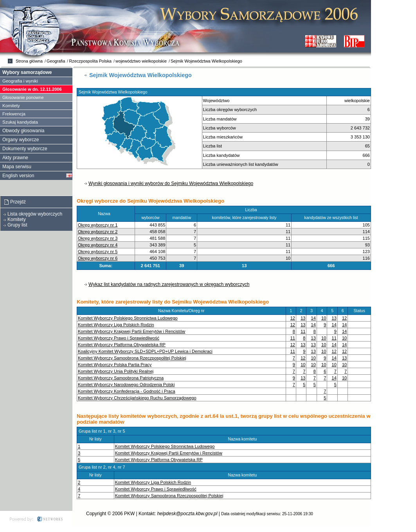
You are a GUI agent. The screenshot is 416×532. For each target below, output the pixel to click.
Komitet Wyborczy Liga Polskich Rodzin (116, 325)
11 (303, 331)
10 (324, 318)
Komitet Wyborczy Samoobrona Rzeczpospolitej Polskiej (132, 358)
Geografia (56, 61)
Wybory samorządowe (27, 72)
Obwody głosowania (23, 131)
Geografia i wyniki (20, 81)
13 (303, 318)
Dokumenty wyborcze (25, 149)
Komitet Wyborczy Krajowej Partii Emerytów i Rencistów (131, 331)
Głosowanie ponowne (23, 97)
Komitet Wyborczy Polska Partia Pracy (115, 365)
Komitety (11, 106)
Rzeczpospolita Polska (90, 61)
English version (18, 176)
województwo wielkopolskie (141, 61)
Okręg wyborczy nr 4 (98, 245)
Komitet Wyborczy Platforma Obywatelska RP (122, 345)
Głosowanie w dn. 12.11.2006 (32, 89)
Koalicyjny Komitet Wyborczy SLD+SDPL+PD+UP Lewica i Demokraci (145, 351)
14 (313, 318)
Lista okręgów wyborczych (35, 214)
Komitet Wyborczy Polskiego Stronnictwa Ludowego (128, 318)
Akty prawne (15, 158)
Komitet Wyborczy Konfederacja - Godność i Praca (127, 391)
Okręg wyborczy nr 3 (98, 238)
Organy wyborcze (21, 140)
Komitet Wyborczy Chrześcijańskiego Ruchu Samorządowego (137, 398)
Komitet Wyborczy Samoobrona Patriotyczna (121, 378)
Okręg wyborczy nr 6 (98, 258)
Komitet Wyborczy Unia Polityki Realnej (116, 371)
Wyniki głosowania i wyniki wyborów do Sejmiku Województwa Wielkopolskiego (171, 183)
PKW (129, 514)
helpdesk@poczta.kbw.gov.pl (187, 514)
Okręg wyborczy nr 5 (98, 252)
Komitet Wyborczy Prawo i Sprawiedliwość (119, 338)
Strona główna (29, 61)
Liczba (253, 210)
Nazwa (106, 214)
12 (293, 318)
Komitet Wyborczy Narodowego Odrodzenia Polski (126, 385)
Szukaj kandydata (20, 122)
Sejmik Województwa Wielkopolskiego (206, 61)
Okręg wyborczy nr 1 (98, 225)
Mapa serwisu (17, 167)
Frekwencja (14, 114)
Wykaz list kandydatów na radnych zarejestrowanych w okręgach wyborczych (169, 284)
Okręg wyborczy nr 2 (98, 232)
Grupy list (17, 225)
